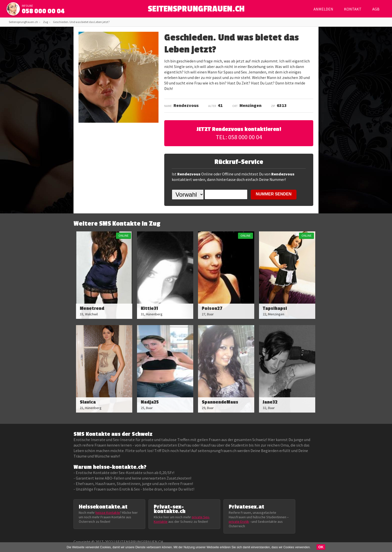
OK (321, 547)
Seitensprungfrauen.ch (23, 22)
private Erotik (239, 522)
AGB (376, 9)
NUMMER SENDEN (274, 194)
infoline (27, 6)
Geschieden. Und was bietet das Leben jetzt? (81, 22)
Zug (45, 22)
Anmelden (323, 9)
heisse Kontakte (108, 513)
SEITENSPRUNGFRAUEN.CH (196, 10)
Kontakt (353, 9)
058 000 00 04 (43, 11)
